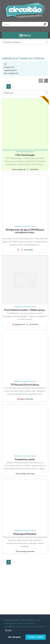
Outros (39, 58)
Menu (25, 35)
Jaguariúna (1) (10, 70)
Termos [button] (8, 630)
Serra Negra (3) (11, 73)
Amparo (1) (9, 67)
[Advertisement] (25, 593)
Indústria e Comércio (17, 58)
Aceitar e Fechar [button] (36, 637)
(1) (5, 64)
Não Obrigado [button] (14, 637)
